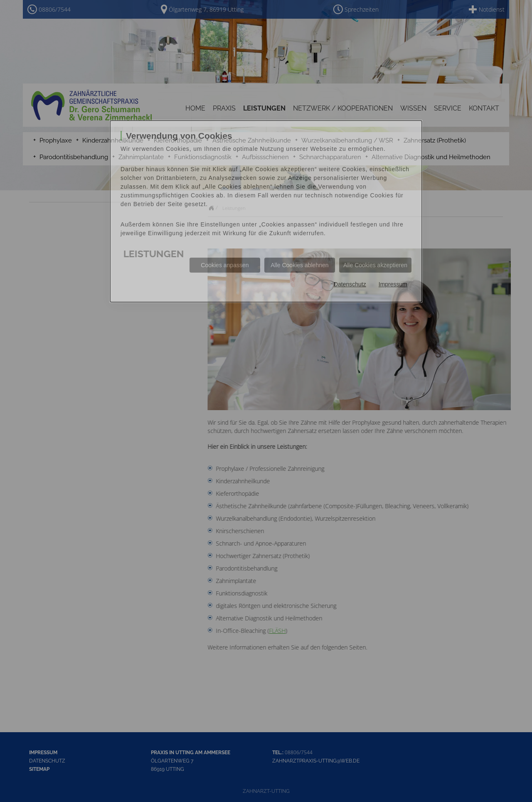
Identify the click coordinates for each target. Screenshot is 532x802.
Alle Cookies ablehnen (299, 265)
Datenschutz (350, 284)
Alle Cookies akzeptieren (375, 265)
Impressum (393, 284)
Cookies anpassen (225, 265)
